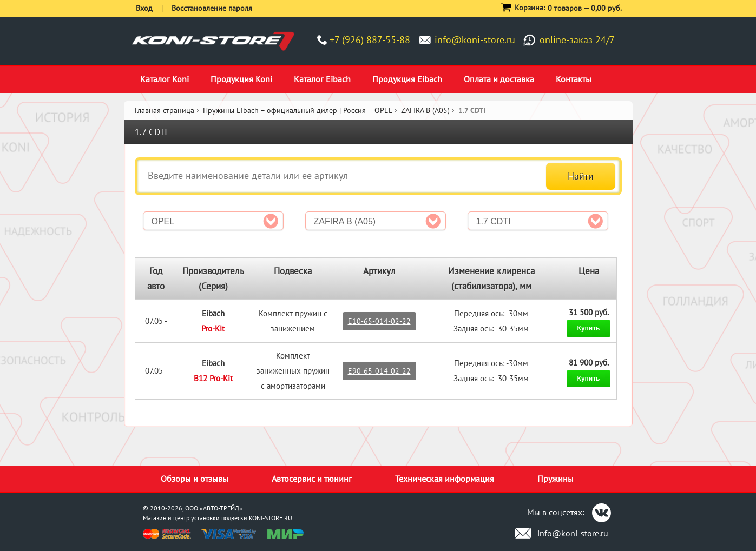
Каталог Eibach (322, 79)
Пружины (556, 479)
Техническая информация (445, 479)
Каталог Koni (165, 79)
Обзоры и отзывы (195, 479)
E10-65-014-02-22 (379, 321)
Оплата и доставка (499, 79)
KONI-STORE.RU (271, 518)
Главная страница (165, 110)
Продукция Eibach (407, 79)
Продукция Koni (241, 79)
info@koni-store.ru (475, 40)
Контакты (574, 79)
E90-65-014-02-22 (379, 371)
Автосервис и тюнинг (312, 479)
